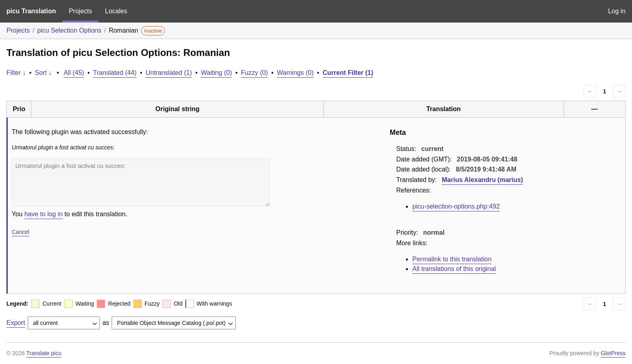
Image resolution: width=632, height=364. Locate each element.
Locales (116, 11)
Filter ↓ (16, 73)
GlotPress (613, 353)
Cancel (21, 232)
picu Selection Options (69, 30)
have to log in (43, 214)
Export (16, 323)
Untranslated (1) (169, 73)
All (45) (74, 73)
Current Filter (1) (348, 73)
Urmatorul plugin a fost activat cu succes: (141, 182)
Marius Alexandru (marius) (482, 180)
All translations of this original (454, 269)
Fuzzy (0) (255, 73)
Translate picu (44, 353)
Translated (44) (115, 73)
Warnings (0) (295, 73)
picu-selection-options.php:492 (456, 206)
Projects (81, 11)
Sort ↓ (44, 73)
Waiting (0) (217, 73)
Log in (617, 11)
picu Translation (31, 11)
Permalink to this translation (452, 259)
